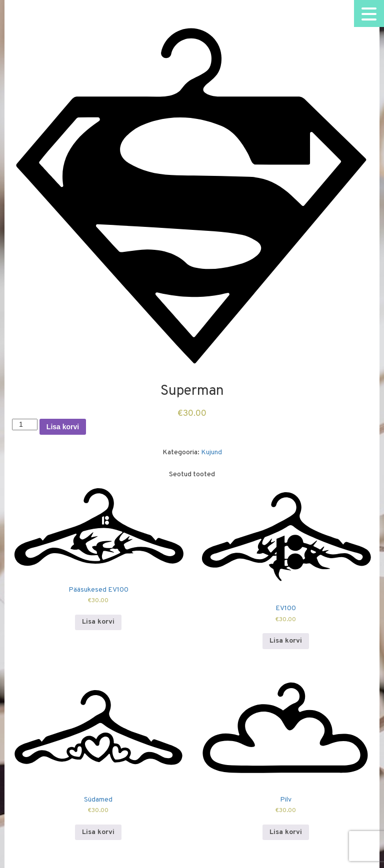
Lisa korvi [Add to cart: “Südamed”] (98, 832)
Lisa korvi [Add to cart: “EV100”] (286, 641)
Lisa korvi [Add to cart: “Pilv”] (286, 832)
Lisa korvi (63, 427)
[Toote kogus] (25, 424)
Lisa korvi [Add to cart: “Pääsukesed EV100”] (98, 622)
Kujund (211, 452)
